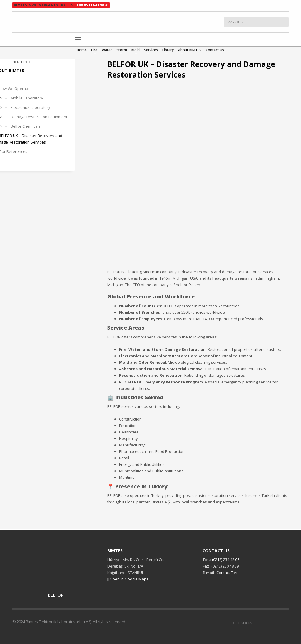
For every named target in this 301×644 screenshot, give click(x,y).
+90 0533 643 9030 (92, 5)
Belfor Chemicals (26, 126)
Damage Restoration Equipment (39, 117)
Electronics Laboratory (30, 107)
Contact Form (228, 573)
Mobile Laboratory (27, 98)
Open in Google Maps (128, 579)
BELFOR (56, 595)
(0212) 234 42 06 (225, 560)
